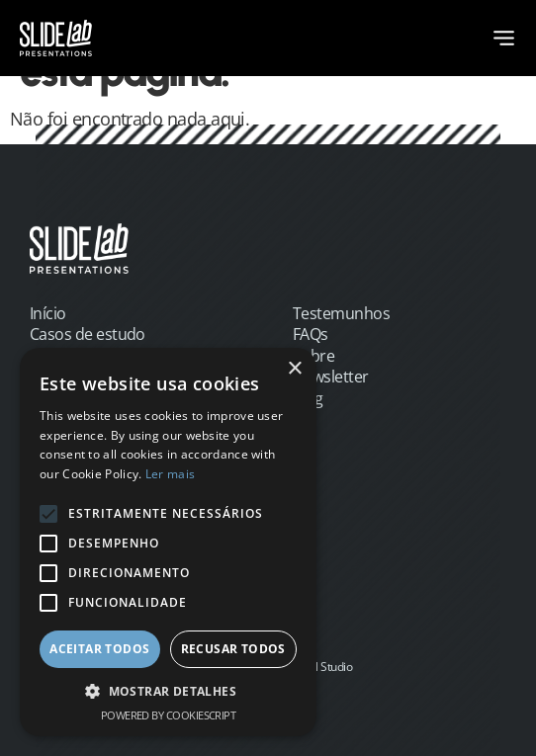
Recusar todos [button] (233, 649)
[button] (168, 692)
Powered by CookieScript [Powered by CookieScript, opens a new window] (169, 715)
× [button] (294, 369)
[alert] (168, 542)
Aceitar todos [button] (99, 649)
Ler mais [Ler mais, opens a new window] (170, 474)
